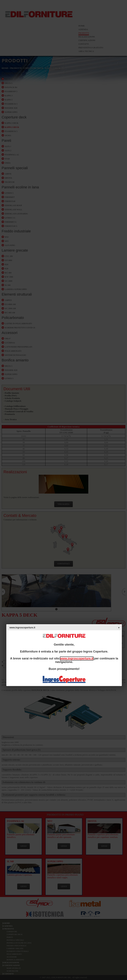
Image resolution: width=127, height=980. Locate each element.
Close (119, 628)
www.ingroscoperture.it (77, 658)
